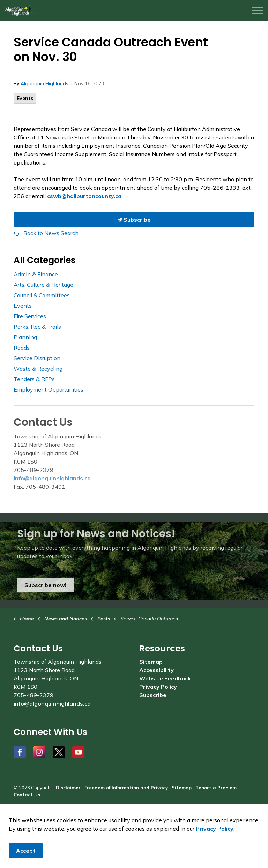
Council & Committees (42, 295)
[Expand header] (258, 10)
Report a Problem (216, 788)
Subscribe (134, 220)
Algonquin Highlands (44, 83)
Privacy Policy (158, 687)
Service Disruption (37, 358)
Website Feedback (165, 678)
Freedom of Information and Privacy (126, 788)
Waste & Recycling (38, 369)
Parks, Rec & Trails (37, 327)
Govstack (48, 815)
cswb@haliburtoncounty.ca (84, 196)
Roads (22, 348)
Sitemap (151, 662)
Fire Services (30, 316)
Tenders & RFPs (34, 379)
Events (25, 98)
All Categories (44, 260)
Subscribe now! (45, 585)
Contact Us (27, 795)
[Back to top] (134, 844)
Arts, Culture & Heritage (43, 285)
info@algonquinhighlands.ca (52, 478)
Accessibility (157, 670)
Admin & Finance (36, 274)
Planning (25, 337)
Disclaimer (68, 788)
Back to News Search (51, 233)
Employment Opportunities (49, 389)
